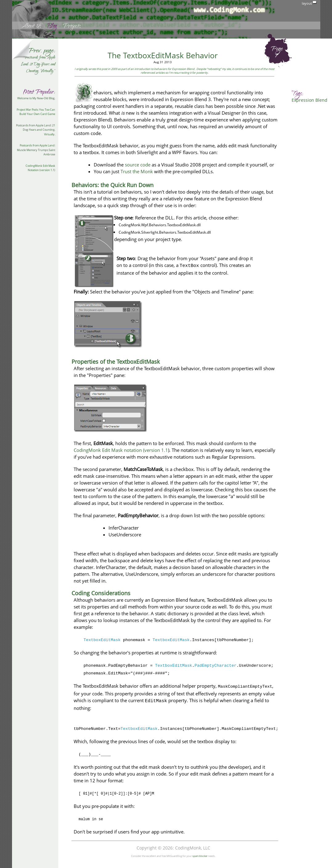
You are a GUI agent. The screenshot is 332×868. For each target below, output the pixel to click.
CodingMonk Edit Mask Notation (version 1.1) (40, 168)
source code (138, 165)
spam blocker (200, 856)
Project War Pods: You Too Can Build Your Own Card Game (36, 112)
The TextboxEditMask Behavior (163, 55)
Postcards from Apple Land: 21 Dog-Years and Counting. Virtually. (36, 130)
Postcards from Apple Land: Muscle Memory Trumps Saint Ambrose (36, 150)
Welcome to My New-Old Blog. (36, 98)
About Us (31, 27)
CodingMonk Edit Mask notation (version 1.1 (121, 450)
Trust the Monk (137, 171)
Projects (72, 27)
